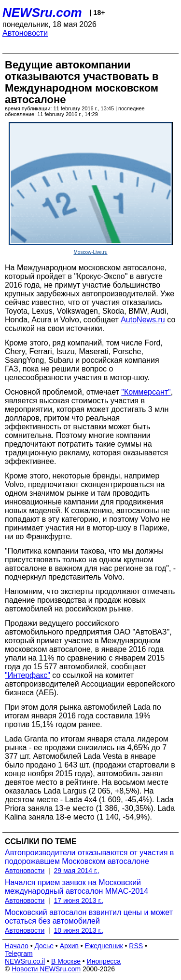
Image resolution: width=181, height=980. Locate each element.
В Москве (66, 961)
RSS (136, 946)
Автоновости (25, 33)
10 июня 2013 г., (79, 930)
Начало (17, 946)
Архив (69, 946)
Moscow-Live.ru (90, 252)
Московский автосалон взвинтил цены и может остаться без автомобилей (89, 917)
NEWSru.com (42, 13)
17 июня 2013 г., (79, 901)
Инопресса (104, 961)
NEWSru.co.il (25, 961)
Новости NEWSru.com (46, 969)
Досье (44, 946)
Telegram (19, 954)
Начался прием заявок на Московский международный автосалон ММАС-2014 (77, 887)
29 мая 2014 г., (77, 871)
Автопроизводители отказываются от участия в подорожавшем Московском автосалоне (89, 857)
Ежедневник (104, 946)
